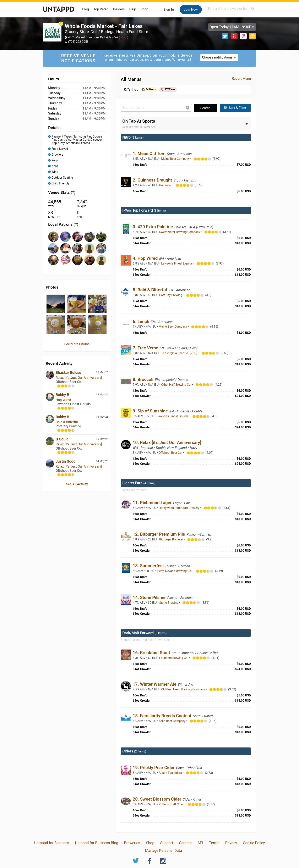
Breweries (132, 843)
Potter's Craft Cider (172, 804)
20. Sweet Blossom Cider (157, 799)
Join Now (191, 9)
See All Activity (77, 484)
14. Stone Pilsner (150, 597)
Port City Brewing (171, 295)
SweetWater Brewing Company (180, 232)
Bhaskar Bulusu (68, 373)
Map (124, 37)
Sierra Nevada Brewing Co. (175, 571)
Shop (144, 9)
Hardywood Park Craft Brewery (179, 508)
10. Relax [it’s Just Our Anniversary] (167, 443)
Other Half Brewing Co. (177, 385)
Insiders (119, 9)
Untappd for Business (52, 843)
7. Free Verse (146, 348)
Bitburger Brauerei (172, 539)
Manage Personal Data (164, 851)
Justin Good (66, 461)
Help (133, 9)
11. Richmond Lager (153, 503)
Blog (86, 9)
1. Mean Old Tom (150, 154)
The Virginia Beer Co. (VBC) (180, 353)
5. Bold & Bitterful (150, 290)
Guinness (166, 185)
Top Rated (101, 9)
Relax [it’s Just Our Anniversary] (79, 378)
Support (167, 843)
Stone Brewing (169, 603)
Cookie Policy (254, 843)
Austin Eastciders (171, 773)
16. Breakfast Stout (152, 653)
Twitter (225, 36)
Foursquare (243, 36)
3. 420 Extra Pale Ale (153, 227)
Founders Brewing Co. (174, 658)
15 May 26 (102, 394)
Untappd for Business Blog (97, 843)
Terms (214, 843)
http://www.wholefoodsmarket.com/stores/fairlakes (252, 36)
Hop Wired (63, 400)
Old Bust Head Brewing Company (183, 689)
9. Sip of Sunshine (151, 411)
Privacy (231, 843)
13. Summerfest (149, 566)
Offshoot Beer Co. (171, 453)
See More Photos (77, 344)
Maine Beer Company (176, 159)
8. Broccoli (144, 379)
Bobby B (62, 395)
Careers (185, 843)
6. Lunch (142, 322)
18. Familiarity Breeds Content (162, 716)
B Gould (62, 439)
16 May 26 (102, 372)
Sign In (168, 9)
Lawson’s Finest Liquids (177, 264)
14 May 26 (102, 461)
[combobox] (232, 9)
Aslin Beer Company (172, 721)
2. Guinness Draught (153, 180)
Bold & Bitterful (67, 422)
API (200, 843)
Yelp (234, 36)
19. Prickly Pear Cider (154, 768)
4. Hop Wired (146, 258)
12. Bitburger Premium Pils (159, 534)
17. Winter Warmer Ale (155, 684)
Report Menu (241, 79)
